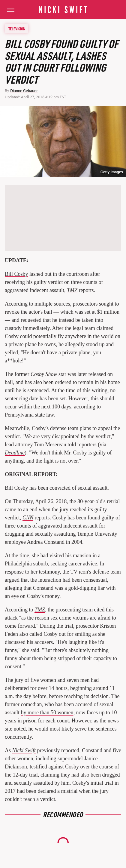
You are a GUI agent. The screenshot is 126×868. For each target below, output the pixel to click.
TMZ (72, 290)
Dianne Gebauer (24, 91)
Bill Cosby (16, 274)
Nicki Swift (24, 750)
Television (17, 29)
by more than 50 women (47, 713)
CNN (28, 518)
